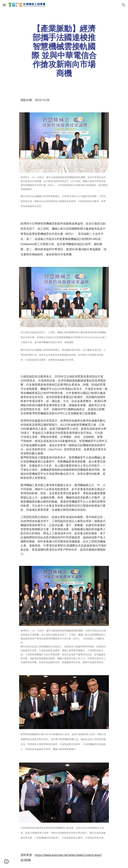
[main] (64, 51)
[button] (4, 5)
